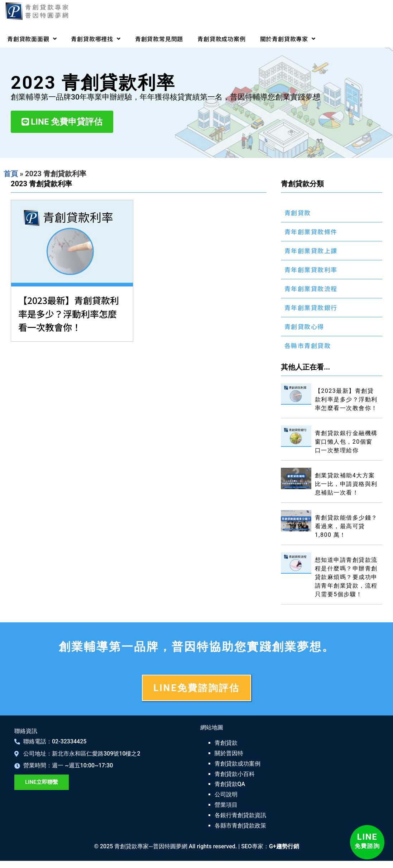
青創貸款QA (230, 784)
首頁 (11, 174)
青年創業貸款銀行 (311, 307)
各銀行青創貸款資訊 (240, 815)
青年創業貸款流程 (311, 288)
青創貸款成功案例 (221, 39)
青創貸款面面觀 (32, 39)
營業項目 (226, 805)
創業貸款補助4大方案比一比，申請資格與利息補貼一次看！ (346, 484)
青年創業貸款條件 (311, 232)
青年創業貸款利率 (311, 269)
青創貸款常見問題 (159, 39)
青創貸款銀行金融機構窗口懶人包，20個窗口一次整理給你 (346, 442)
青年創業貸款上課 (311, 250)
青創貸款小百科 (235, 774)
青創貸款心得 (304, 326)
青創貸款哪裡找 (96, 39)
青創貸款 (298, 213)
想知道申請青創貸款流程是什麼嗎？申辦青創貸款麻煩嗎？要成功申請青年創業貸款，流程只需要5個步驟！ (346, 577)
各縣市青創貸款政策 (240, 826)
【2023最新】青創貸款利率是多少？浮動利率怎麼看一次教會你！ (69, 314)
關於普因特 (229, 753)
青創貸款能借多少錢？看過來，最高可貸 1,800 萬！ (346, 526)
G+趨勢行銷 (284, 846)
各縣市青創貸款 (308, 345)
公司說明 (226, 794)
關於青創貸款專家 (288, 39)
